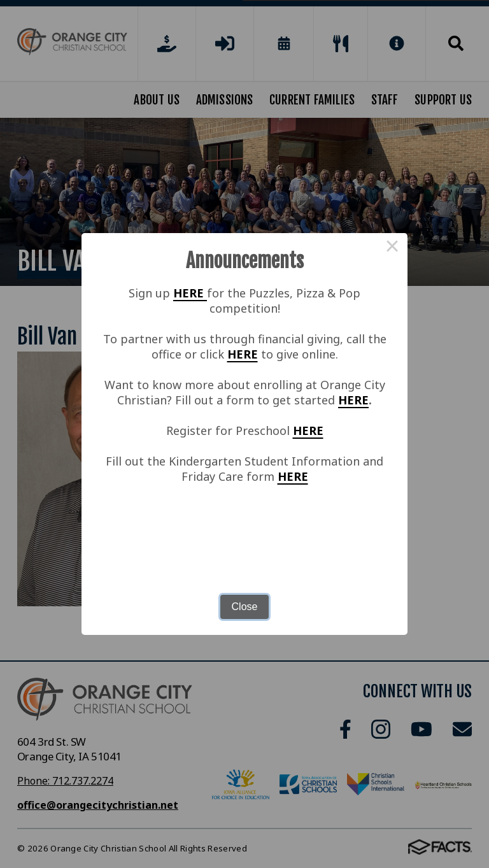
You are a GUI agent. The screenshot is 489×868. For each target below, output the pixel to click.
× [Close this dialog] (392, 248)
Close (245, 607)
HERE (190, 293)
